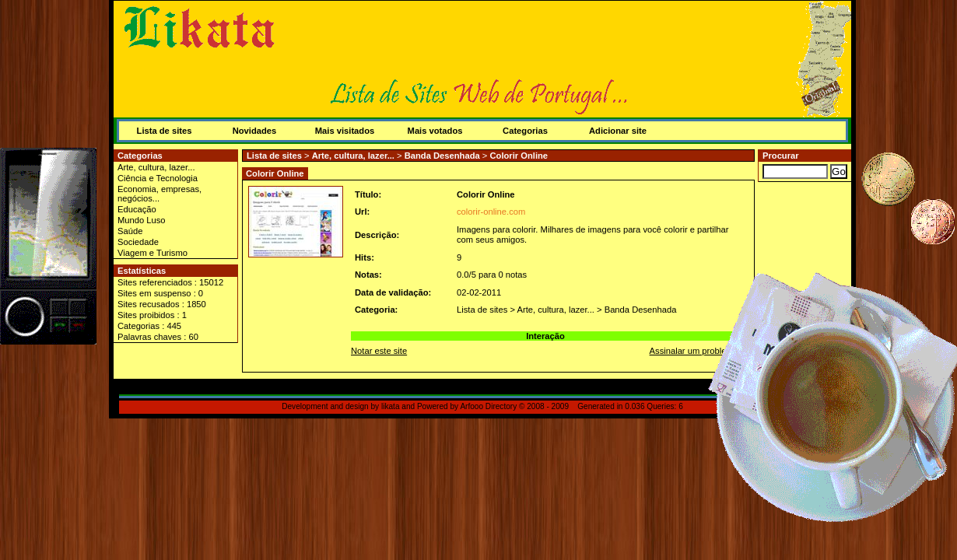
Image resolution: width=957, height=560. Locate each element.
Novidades (255, 131)
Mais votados (435, 131)
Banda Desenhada (442, 156)
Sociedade (138, 242)
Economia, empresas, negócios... (159, 194)
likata (391, 406)
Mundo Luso (142, 220)
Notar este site (379, 351)
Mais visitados (345, 131)
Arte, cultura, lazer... (156, 167)
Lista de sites (165, 131)
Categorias (525, 131)
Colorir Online (519, 156)
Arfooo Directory (488, 406)
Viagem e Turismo (152, 253)
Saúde (130, 231)
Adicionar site (618, 131)
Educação (137, 209)
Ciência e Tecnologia (158, 178)
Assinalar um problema (694, 351)
